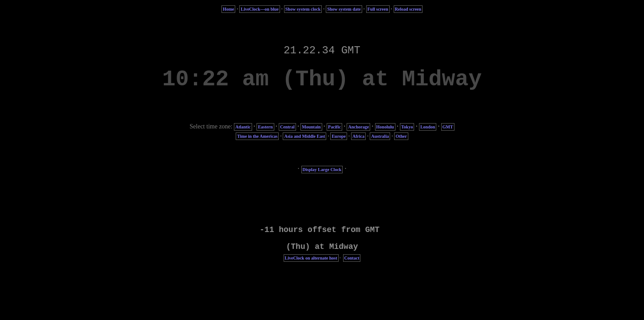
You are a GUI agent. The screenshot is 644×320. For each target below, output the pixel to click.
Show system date (344, 9)
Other (401, 136)
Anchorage (358, 127)
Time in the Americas (257, 136)
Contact (352, 258)
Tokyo (407, 127)
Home (229, 9)
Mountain (311, 127)
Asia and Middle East (304, 136)
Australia (380, 136)
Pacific (334, 127)
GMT (448, 127)
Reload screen (408, 9)
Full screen (378, 9)
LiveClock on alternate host (311, 258)
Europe (339, 136)
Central (287, 127)
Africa (358, 136)
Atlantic (243, 127)
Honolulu (385, 127)
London (428, 127)
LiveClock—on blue (259, 9)
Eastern (265, 127)
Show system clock (303, 9)
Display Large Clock (322, 170)
